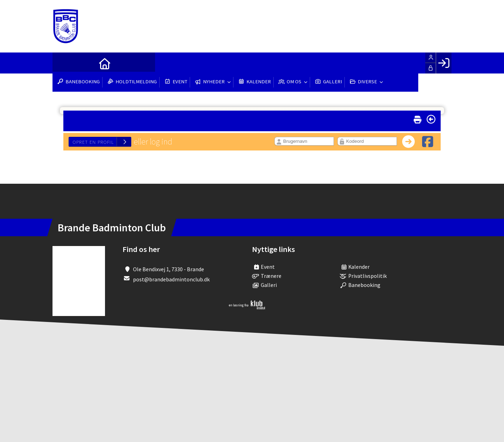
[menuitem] (63, 63)
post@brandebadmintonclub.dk (171, 279)
